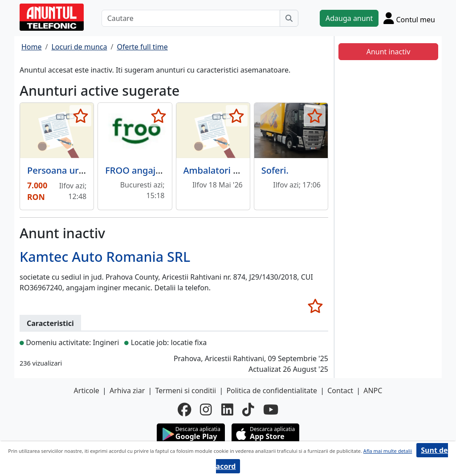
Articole (87, 391)
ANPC (373, 391)
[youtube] (271, 410)
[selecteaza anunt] (80, 116)
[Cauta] (289, 18)
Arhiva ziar (127, 391)
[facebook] (184, 410)
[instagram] (206, 410)
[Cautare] (191, 18)
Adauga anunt (349, 18)
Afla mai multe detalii (388, 451)
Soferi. (275, 170)
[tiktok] (248, 410)
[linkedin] (227, 410)
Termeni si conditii (185, 391)
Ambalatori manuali (226, 170)
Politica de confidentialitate (272, 391)
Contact (340, 391)
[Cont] (409, 18)
